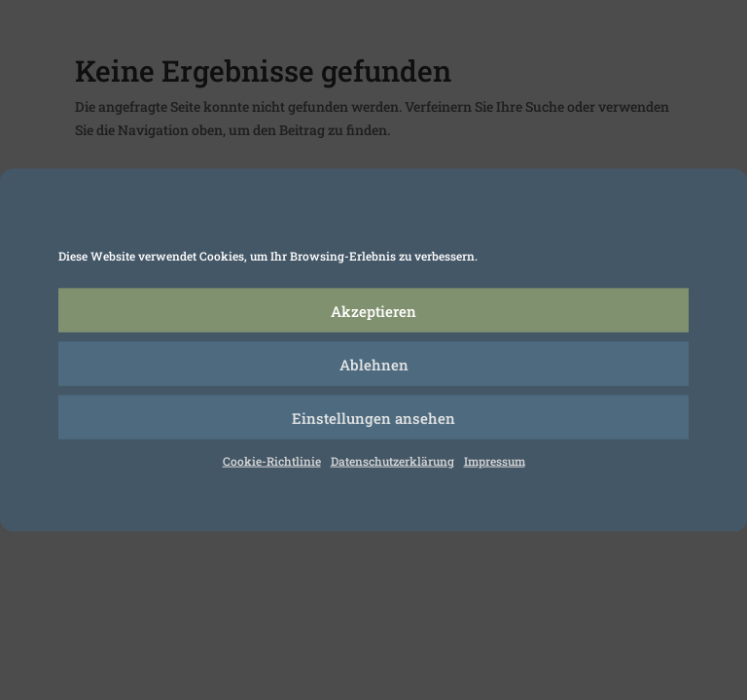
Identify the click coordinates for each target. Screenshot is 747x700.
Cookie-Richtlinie (272, 461)
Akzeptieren (373, 310)
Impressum (495, 461)
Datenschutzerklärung (392, 461)
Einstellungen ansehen (373, 417)
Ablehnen (374, 364)
